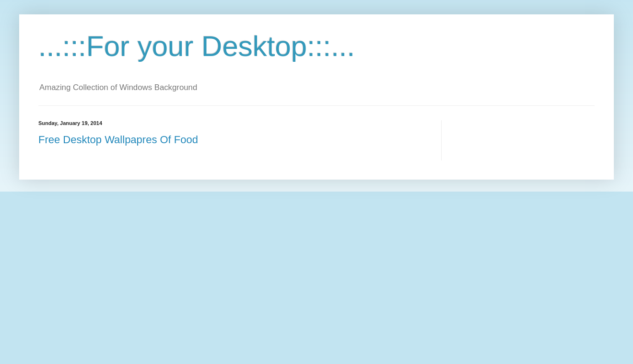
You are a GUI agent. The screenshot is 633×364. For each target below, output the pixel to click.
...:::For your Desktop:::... (197, 46)
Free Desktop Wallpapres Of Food (118, 140)
